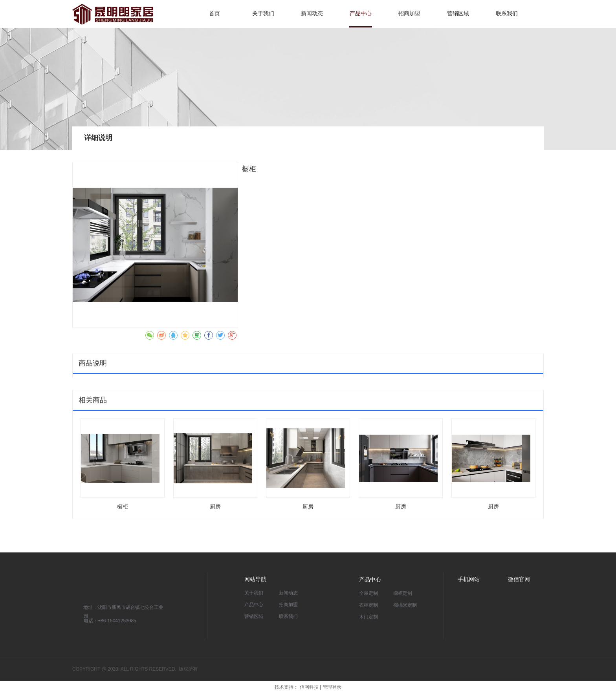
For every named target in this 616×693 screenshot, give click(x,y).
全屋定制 (368, 593)
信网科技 (309, 687)
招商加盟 (288, 605)
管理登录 (332, 687)
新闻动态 (288, 593)
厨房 (215, 507)
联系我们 (288, 616)
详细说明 (98, 138)
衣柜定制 (368, 605)
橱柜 (123, 507)
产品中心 (254, 605)
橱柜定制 (403, 593)
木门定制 (368, 617)
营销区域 (254, 616)
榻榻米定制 (405, 605)
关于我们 (254, 593)
